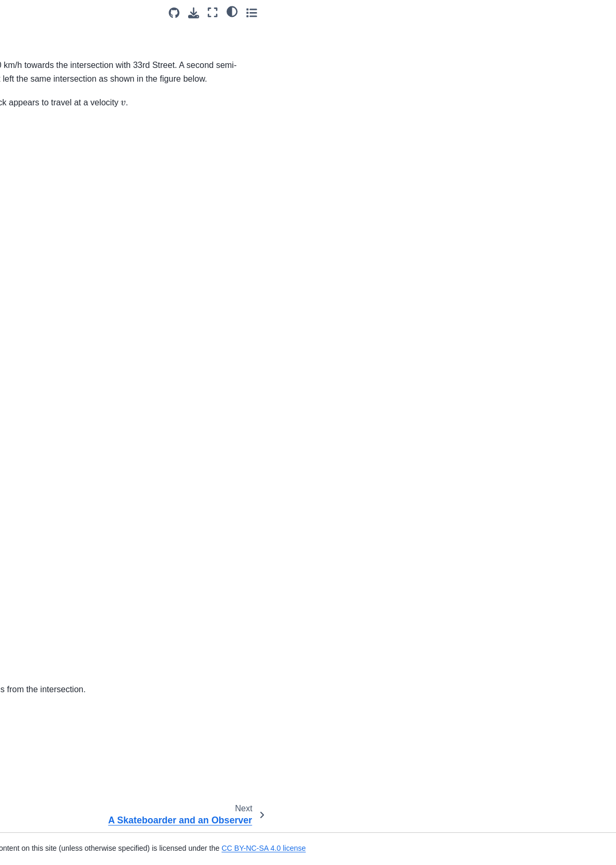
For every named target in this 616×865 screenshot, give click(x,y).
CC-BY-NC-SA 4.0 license (302, 755)
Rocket (26, 776)
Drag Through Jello (46, 505)
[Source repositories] (520, 13)
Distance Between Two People (52, 481)
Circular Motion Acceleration (61, 362)
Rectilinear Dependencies (57, 743)
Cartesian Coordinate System (63, 346)
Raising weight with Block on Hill (62, 720)
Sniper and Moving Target (57, 149)
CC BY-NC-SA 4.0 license (458, 848)
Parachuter (32, 634)
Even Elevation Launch (52, 522)
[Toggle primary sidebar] (141, 12)
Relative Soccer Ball (48, 86)
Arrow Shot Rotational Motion (63, 250)
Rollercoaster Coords (49, 793)
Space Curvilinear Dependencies (44, 833)
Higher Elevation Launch (55, 538)
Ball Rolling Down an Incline (61, 296)
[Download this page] (540, 13)
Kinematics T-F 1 (42, 572)
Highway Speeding (45, 555)
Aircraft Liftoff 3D (42, 233)
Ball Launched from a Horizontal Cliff (50, 272)
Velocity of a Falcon (47, 182)
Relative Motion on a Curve (60, 70)
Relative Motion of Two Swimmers (52, 30)
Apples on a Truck (44, 216)
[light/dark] (578, 11)
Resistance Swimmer (49, 760)
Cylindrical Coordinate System (65, 442)
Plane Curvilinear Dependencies (43, 674)
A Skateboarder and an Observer (52, 126)
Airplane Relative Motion (55, 199)
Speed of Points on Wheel (57, 166)
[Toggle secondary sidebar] (598, 12)
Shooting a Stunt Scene (53, 810)
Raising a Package (45, 697)
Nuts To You (34, 651)
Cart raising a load (45, 329)
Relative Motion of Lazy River (63, 53)
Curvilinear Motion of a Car (59, 396)
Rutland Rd (34, 103)
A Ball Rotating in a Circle (56, 312)
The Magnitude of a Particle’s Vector (63, 611)
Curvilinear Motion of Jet (55, 379)
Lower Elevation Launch (54, 588)
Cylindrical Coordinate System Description (65, 419)
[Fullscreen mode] (559, 12)
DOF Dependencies (47, 458)
